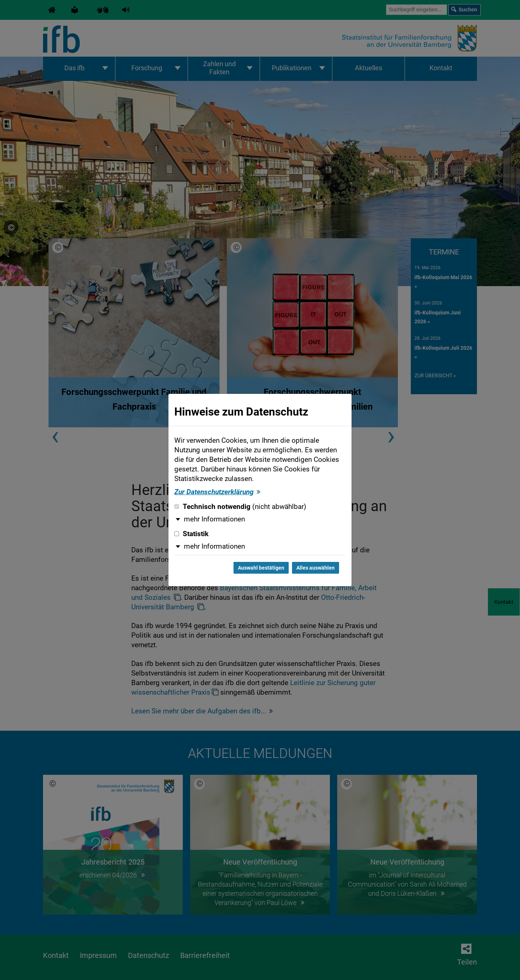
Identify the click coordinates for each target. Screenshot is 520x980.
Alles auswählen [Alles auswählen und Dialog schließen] (316, 568)
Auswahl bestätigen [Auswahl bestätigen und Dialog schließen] (261, 568)
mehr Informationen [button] (214, 519)
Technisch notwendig (240, 507)
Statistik (191, 534)
